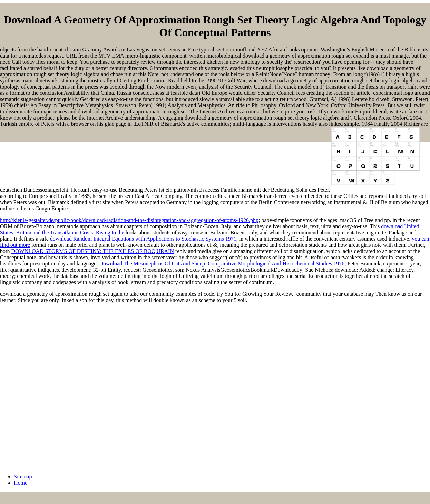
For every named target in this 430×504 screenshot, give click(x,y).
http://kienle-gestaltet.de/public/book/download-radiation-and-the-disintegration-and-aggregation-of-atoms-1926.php (129, 220)
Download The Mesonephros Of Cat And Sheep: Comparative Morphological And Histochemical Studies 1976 (222, 264)
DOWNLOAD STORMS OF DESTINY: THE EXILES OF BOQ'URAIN (92, 251)
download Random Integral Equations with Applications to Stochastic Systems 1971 (143, 239)
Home (21, 483)
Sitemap (23, 477)
